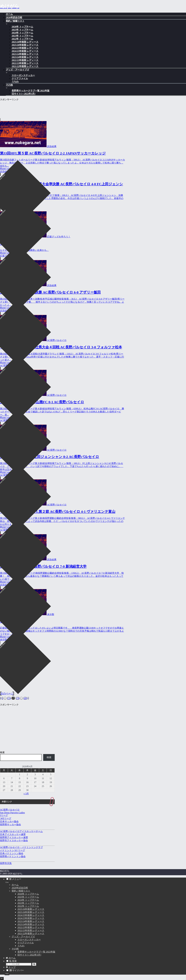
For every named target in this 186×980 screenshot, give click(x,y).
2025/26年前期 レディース (31, 912)
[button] (34, 964)
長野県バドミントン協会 (13, 856)
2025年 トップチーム (28, 897)
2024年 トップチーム (28, 900)
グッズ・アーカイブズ (23, 937)
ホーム (15, 885)
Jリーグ (4, 815)
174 (9, 698)
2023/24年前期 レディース (31, 924)
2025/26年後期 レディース (31, 909)
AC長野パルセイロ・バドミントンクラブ (21, 847)
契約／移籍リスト (21, 891)
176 (18, 698)
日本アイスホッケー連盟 (13, 834)
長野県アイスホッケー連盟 (14, 837)
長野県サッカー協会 (10, 825)
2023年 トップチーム (28, 903)
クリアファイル (26, 943)
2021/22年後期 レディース (31, 933)
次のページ (7, 694)
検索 (2, 752)
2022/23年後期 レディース (31, 927)
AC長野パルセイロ (10, 810)
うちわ (21, 946)
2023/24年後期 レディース (31, 921)
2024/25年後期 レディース (31, 915)
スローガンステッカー (29, 940)
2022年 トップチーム (28, 906)
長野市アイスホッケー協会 (14, 840)
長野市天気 (6, 863)
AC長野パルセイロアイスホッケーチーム (21, 831)
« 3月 (26, 794)
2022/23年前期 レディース (31, 930)
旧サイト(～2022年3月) (29, 955)
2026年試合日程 (20, 888)
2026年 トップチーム (28, 894)
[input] (19, 964)
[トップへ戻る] (2, 978)
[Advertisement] (63, 108)
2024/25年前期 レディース (31, 918)
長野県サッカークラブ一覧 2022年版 (36, 952)
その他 (15, 949)
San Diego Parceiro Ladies (12, 813)
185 (25, 698)
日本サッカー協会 (9, 821)
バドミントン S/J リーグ (13, 850)
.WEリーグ (6, 818)
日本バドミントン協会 (12, 853)
